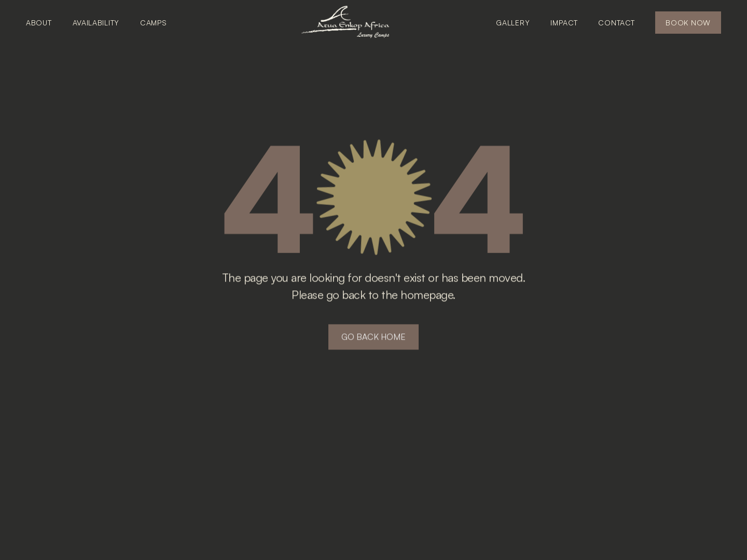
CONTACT (616, 23)
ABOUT (39, 23)
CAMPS (154, 23)
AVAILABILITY (96, 23)
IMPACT (564, 23)
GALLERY (513, 23)
